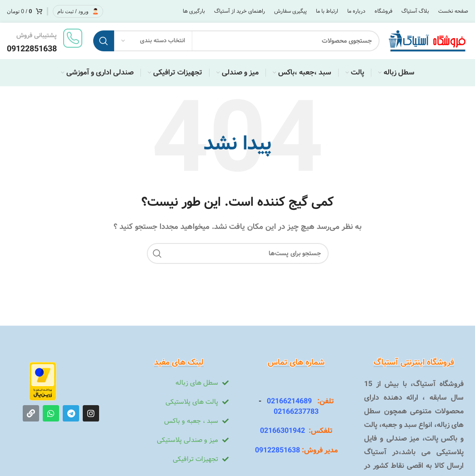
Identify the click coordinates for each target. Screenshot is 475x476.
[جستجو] (236, 41)
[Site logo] (428, 41)
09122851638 (277, 450)
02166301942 (282, 431)
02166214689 (287, 401)
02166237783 (296, 412)
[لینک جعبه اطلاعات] (45, 41)
